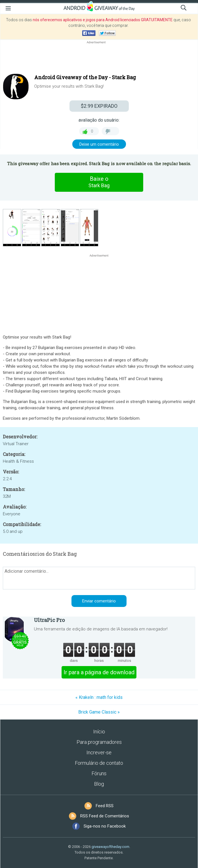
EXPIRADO (99, 106)
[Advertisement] (99, 59)
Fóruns (99, 773)
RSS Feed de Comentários (105, 816)
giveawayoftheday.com (110, 847)
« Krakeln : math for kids (99, 697)
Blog (99, 784)
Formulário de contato (99, 763)
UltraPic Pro (49, 620)
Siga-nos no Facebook (105, 826)
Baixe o (99, 182)
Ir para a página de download (99, 672)
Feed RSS (105, 806)
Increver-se (99, 752)
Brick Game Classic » (99, 712)
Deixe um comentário (99, 144)
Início (99, 732)
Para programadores (99, 742)
